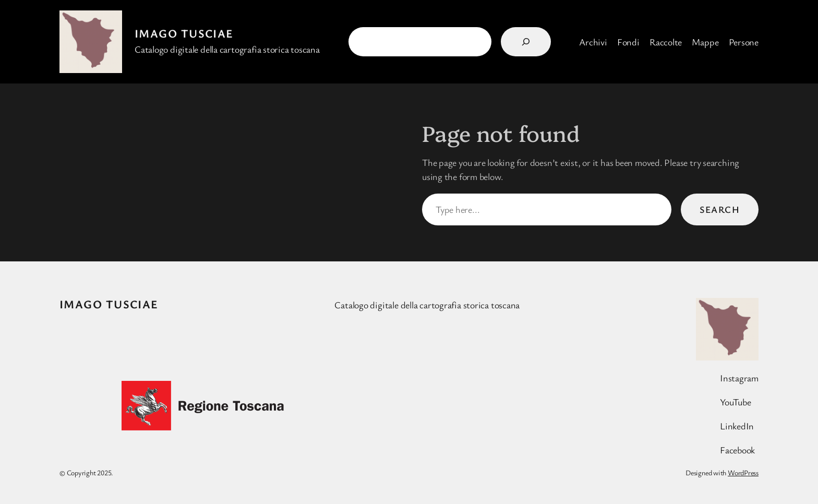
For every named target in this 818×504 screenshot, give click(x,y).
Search (720, 209)
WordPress (743, 472)
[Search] (526, 42)
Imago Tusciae (184, 33)
